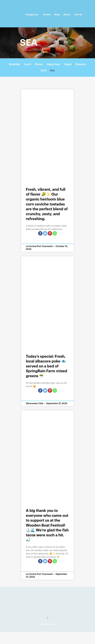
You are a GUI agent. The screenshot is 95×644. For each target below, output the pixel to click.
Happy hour (54, 64)
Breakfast (15, 64)
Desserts (81, 64)
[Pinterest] (50, 233)
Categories (32, 15)
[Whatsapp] (55, 233)
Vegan (68, 64)
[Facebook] (40, 233)
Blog (57, 15)
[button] (47, 618)
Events (47, 15)
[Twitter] (45, 233)
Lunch (28, 64)
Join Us (78, 15)
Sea (52, 71)
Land (43, 71)
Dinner (39, 64)
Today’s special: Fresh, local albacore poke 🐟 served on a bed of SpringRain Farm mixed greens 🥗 (47, 366)
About (67, 15)
